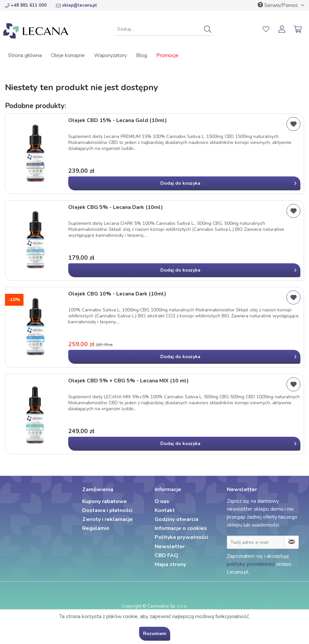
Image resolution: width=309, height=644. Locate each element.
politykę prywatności (251, 564)
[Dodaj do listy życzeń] (293, 124)
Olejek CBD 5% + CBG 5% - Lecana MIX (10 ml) (129, 381)
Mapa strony (170, 564)
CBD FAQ (166, 555)
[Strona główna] (25, 55)
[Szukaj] (208, 29)
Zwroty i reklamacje (107, 519)
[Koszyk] (298, 29)
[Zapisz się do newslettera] (291, 542)
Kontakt (165, 510)
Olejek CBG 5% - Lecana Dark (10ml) (116, 207)
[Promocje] (167, 55)
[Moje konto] (282, 29)
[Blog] (142, 55)
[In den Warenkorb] (184, 183)
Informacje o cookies (181, 528)
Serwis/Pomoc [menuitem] (279, 5)
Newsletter (170, 547)
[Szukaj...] (164, 29)
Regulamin (96, 528)
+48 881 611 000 (26, 5)
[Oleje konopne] (68, 55)
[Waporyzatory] (110, 55)
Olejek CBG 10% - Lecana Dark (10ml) (117, 294)
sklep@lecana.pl (77, 5)
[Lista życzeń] (266, 29)
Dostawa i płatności (107, 510)
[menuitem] (164, 29)
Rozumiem (155, 634)
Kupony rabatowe (104, 501)
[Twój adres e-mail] (256, 542)
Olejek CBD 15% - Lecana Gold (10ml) (118, 121)
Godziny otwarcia (177, 519)
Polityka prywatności (181, 537)
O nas (162, 501)
